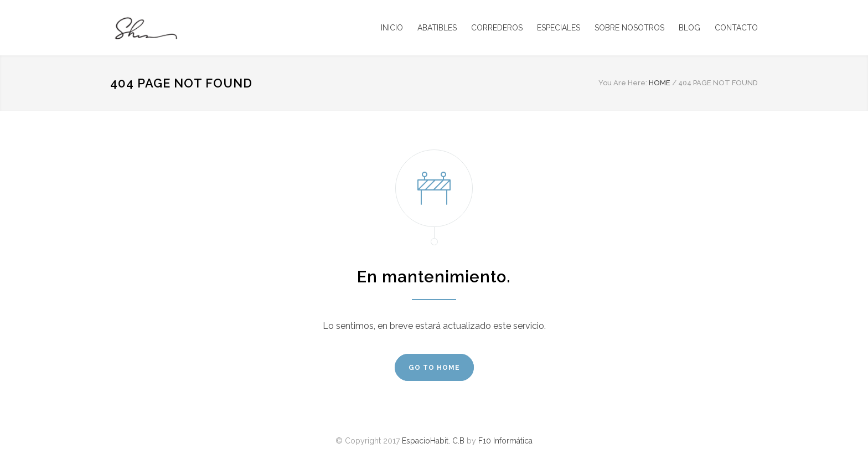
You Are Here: (623, 83)
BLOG (689, 28)
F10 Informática (505, 441)
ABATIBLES (437, 28)
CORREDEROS (497, 28)
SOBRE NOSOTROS (629, 28)
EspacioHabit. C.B (433, 441)
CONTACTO (736, 28)
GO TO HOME (434, 368)
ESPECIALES (559, 28)
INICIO (392, 28)
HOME (660, 83)
